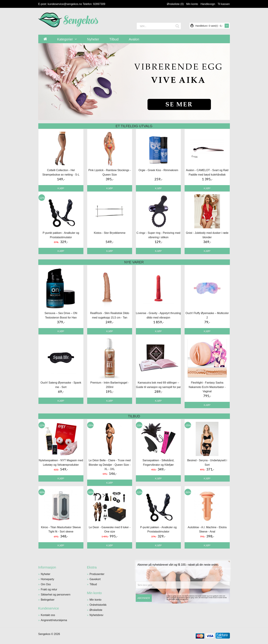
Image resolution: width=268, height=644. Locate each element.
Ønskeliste (96, 610)
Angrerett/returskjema (54, 620)
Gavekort (95, 579)
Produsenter (97, 574)
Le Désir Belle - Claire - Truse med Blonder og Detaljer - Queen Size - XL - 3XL (110, 465)
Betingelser (48, 600)
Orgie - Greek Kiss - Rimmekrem (158, 170)
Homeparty (47, 579)
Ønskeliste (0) (175, 4)
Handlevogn (208, 4)
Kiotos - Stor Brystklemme (110, 233)
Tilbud (93, 584)
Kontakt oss (48, 615)
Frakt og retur (49, 589)
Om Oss (46, 584)
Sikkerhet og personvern (55, 595)
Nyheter (45, 574)
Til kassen (224, 4)
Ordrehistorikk (98, 605)
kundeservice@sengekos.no (65, 4)
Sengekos (44, 634)
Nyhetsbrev (96, 615)
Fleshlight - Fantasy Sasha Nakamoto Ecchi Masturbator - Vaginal (207, 387)
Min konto (192, 4)
